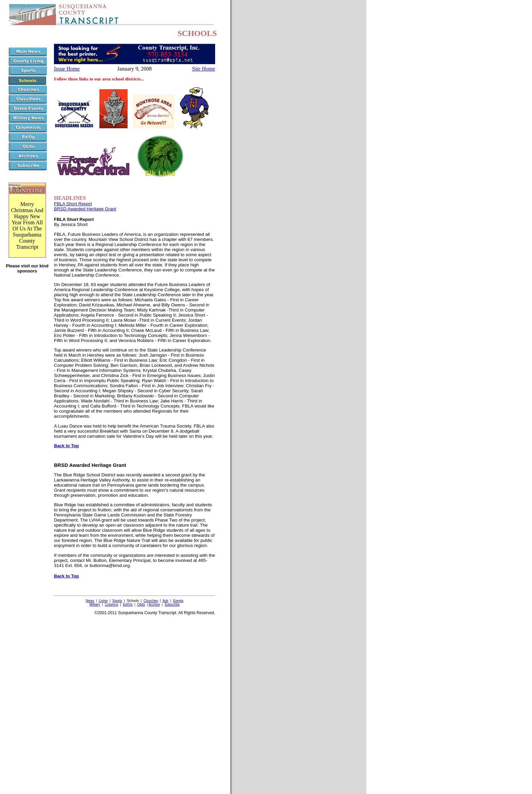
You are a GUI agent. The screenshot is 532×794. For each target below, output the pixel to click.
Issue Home (67, 69)
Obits (141, 604)
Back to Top (66, 446)
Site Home (204, 69)
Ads (165, 601)
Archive (154, 604)
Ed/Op (128, 604)
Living (103, 601)
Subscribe (172, 604)
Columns (111, 604)
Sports (117, 601)
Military (95, 604)
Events (178, 601)
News (90, 601)
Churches (151, 601)
